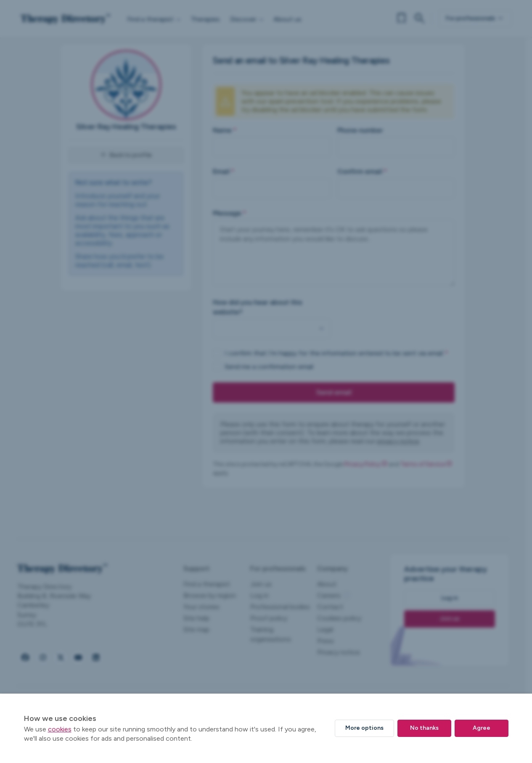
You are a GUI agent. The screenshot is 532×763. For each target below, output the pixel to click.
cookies (60, 729)
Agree (482, 728)
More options (364, 728)
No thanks (424, 728)
